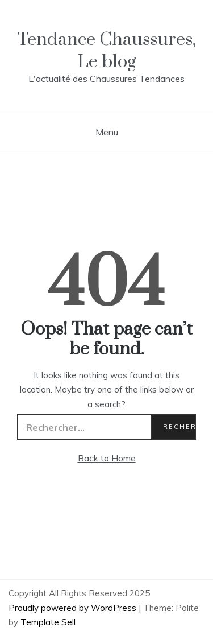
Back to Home (107, 458)
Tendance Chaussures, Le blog (106, 51)
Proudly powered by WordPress (74, 608)
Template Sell (48, 622)
